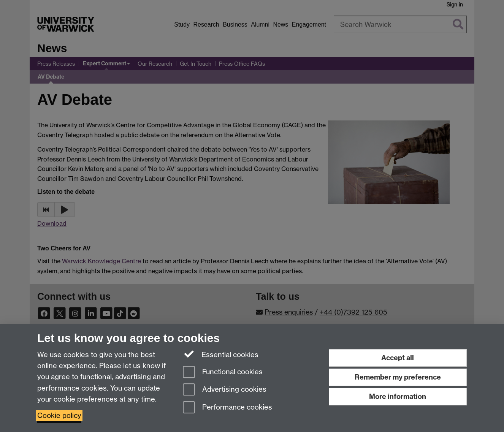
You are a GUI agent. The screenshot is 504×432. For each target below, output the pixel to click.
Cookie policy (59, 415)
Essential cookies (221, 354)
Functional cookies (223, 373)
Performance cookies (227, 408)
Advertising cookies (225, 390)
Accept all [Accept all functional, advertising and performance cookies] (398, 358)
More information (398, 396)
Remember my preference (398, 377)
